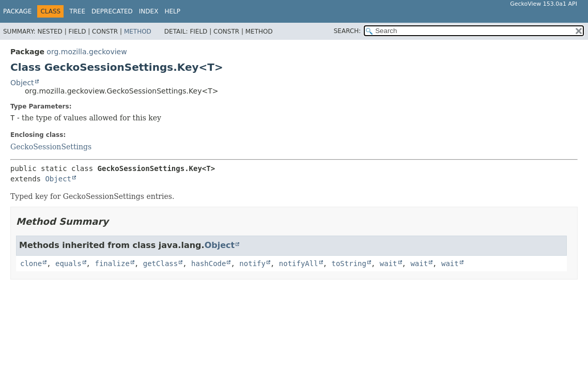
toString (349, 263)
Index (149, 11)
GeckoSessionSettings (51, 147)
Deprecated (112, 11)
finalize (112, 263)
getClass (160, 263)
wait (389, 263)
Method (138, 32)
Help (172, 11)
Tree (77, 11)
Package (17, 11)
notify (252, 263)
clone (31, 263)
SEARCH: (347, 31)
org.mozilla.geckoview (87, 52)
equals (68, 263)
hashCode (208, 263)
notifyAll (299, 263)
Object (22, 83)
